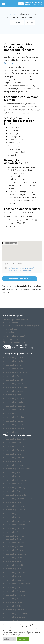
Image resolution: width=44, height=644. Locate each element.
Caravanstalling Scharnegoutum (17, 617)
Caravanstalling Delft (12, 413)
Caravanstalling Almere (13, 454)
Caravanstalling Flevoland (14, 361)
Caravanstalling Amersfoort (15, 554)
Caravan (16, 14)
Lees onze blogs (10, 329)
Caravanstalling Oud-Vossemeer (17, 469)
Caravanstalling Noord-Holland (16, 372)
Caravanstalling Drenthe (13, 357)
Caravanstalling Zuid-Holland (15, 387)
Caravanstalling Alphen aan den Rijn (18, 521)
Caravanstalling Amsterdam (15, 391)
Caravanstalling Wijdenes (14, 621)
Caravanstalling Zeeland (13, 384)
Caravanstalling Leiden (13, 502)
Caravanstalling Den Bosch (14, 425)
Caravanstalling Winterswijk (15, 487)
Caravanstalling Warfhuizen (15, 572)
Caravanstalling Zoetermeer (15, 439)
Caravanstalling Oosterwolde (15, 480)
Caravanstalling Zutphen (14, 450)
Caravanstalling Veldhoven (14, 528)
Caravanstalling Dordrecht (14, 410)
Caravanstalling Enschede (14, 525)
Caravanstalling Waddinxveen (15, 576)
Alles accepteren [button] (23, 639)
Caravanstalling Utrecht (13, 380)
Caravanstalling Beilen (13, 606)
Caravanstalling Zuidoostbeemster (18, 499)
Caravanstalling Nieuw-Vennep (16, 595)
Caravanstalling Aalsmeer (14, 580)
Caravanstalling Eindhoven (14, 446)
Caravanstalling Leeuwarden (15, 495)
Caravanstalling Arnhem (13, 432)
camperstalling (19, 342)
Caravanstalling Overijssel (14, 376)
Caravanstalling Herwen (13, 602)
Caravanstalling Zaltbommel (15, 613)
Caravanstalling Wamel (13, 491)
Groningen (8, 63)
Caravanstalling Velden (13, 461)
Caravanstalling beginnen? (14, 336)
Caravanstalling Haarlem (14, 428)
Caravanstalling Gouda (13, 513)
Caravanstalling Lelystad (14, 517)
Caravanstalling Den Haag (14, 417)
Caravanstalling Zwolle (13, 395)
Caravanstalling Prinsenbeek (15, 532)
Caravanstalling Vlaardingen (15, 591)
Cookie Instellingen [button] (10, 639)
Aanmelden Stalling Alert (19, 279)
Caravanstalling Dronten (13, 569)
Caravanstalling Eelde (12, 587)
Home (9, 14)
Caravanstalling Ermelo (13, 599)
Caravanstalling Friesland (14, 543)
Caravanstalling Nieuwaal (14, 458)
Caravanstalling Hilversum (14, 510)
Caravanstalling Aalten (13, 484)
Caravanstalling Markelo (13, 465)
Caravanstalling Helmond (14, 506)
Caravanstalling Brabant (13, 369)
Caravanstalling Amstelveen (15, 406)
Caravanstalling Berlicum (14, 610)
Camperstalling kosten (13, 339)
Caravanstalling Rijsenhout (14, 472)
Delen (30, 22)
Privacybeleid (9, 332)
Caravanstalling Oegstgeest (15, 476)
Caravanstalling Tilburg (13, 443)
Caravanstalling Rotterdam (14, 398)
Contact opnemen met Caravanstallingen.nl (21, 326)
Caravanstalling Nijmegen (14, 421)
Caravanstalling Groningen (14, 536)
